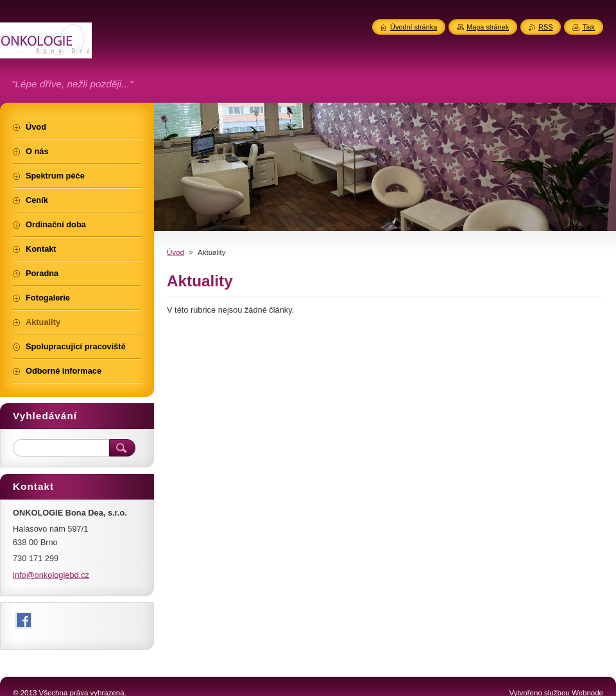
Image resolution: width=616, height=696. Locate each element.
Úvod (175, 252)
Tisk (588, 27)
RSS (545, 27)
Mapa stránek (488, 27)
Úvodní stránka (414, 27)
